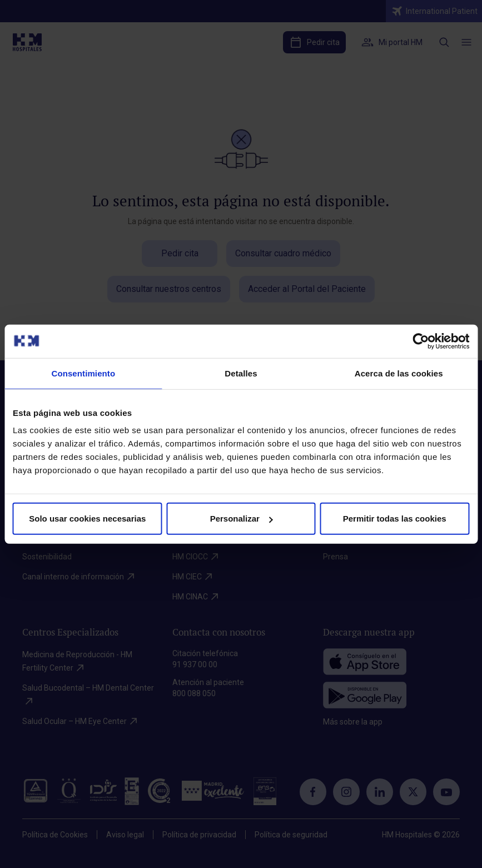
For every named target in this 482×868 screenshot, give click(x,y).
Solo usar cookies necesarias (87, 519)
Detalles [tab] (241, 373)
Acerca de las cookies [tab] (399, 373)
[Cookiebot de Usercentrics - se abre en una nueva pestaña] (421, 341)
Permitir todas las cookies (395, 519)
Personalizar (242, 519)
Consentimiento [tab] (83, 373)
